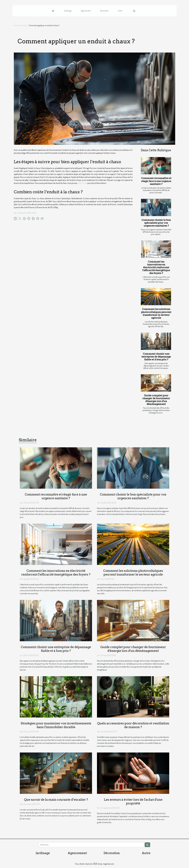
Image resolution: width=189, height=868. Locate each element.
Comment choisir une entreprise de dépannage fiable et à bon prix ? (156, 357)
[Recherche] (91, 845)
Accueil (17, 25)
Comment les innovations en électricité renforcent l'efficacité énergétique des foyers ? (156, 267)
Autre (120, 11)
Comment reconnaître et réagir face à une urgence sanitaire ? (156, 181)
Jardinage (68, 11)
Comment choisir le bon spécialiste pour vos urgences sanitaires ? (156, 223)
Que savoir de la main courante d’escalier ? (56, 800)
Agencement (86, 11)
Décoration (104, 11)
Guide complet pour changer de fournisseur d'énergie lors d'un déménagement (156, 400)
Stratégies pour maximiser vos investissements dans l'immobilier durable (56, 725)
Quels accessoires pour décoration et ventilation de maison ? (133, 725)
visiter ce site (82, 183)
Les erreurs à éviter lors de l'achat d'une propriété (133, 801)
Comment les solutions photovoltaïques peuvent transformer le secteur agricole (156, 313)
